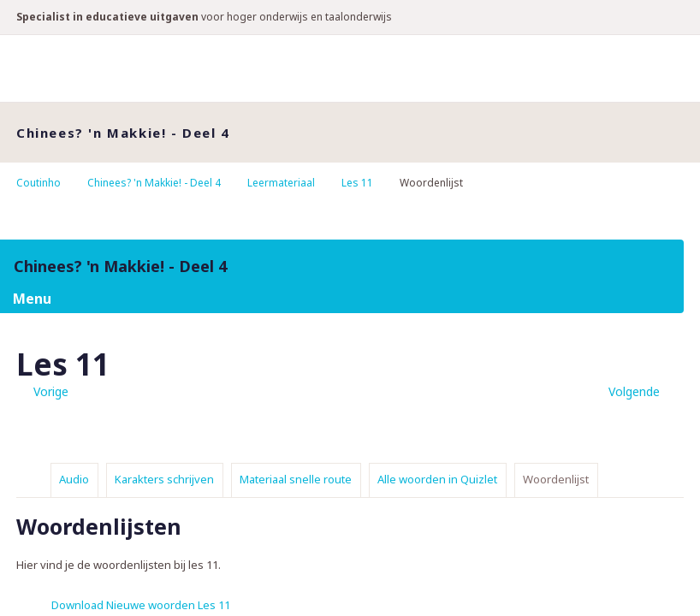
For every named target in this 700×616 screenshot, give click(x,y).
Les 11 (357, 183)
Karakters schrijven (164, 479)
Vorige (51, 391)
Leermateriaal (281, 183)
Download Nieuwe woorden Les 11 (141, 605)
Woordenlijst (556, 479)
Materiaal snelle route (296, 479)
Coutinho (39, 183)
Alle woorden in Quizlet (437, 479)
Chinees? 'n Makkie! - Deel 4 (154, 183)
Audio (74, 479)
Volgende (634, 391)
